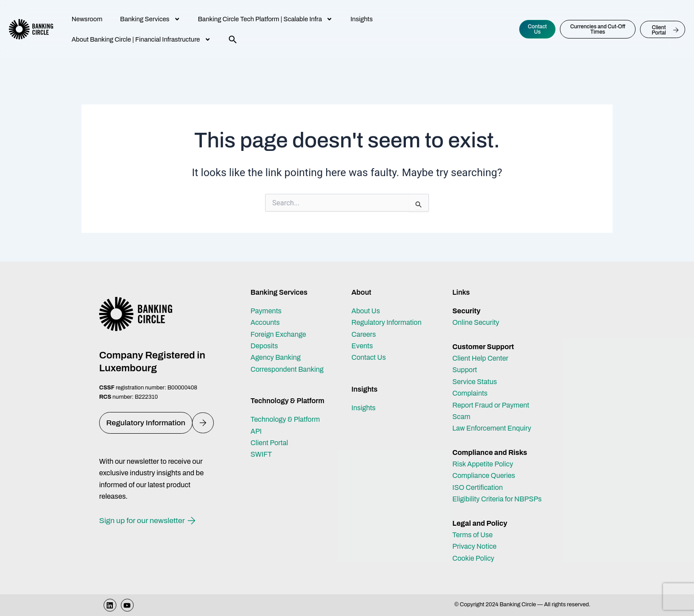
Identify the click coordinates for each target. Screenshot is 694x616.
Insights (362, 19)
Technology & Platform (286, 419)
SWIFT (261, 454)
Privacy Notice (475, 546)
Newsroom (87, 19)
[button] (233, 39)
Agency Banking (276, 357)
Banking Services (150, 19)
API (256, 431)
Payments (266, 311)
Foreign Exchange (279, 334)
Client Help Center (481, 358)
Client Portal (270, 443)
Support (465, 370)
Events (362, 346)
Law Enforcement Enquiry (493, 428)
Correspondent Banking (288, 369)
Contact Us (369, 357)
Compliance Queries (484, 475)
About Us (366, 311)
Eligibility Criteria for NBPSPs (498, 499)
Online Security (476, 322)
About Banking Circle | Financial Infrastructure (141, 39)
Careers (364, 334)
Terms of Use (473, 535)
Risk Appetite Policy (484, 464)
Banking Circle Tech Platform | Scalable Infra (265, 19)
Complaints (470, 393)
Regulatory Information (387, 322)
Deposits (264, 346)
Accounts (266, 322)
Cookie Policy (474, 558)
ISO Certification (478, 487)
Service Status (475, 382)
